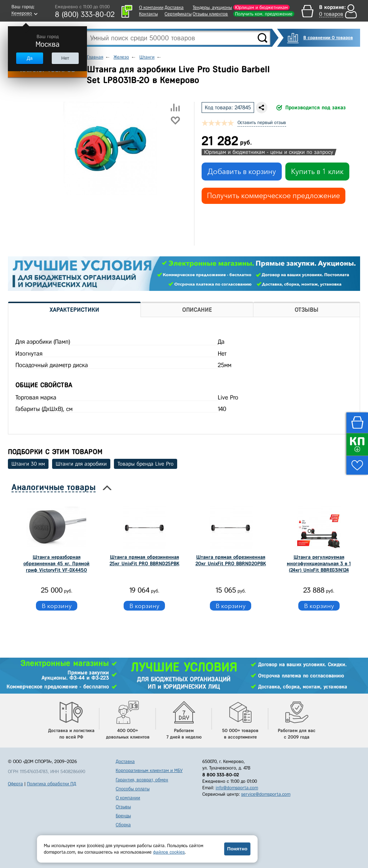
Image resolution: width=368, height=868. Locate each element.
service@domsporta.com (266, 794)
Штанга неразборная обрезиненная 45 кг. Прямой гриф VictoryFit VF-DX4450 (56, 564)
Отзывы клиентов (210, 14)
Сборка (123, 825)
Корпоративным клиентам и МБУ (149, 770)
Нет (65, 58)
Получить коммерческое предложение (273, 196)
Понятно (237, 849)
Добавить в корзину (242, 172)
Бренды (123, 816)
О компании (151, 7)
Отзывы (123, 807)
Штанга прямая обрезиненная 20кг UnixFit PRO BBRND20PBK (231, 560)
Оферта (15, 784)
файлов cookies (169, 852)
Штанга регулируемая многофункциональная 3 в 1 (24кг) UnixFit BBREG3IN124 (319, 564)
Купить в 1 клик (317, 172)
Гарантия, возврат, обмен (142, 780)
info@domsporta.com (237, 788)
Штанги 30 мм (28, 464)
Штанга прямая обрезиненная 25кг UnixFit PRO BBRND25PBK (144, 560)
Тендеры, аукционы (212, 7)
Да (29, 58)
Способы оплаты (133, 789)
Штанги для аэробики (81, 464)
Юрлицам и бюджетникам (261, 7)
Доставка (174, 7)
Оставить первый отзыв (262, 122)
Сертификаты (178, 14)
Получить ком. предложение (264, 14)
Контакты (148, 14)
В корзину (57, 606)
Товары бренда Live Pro (146, 464)
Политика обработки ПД (52, 784)
